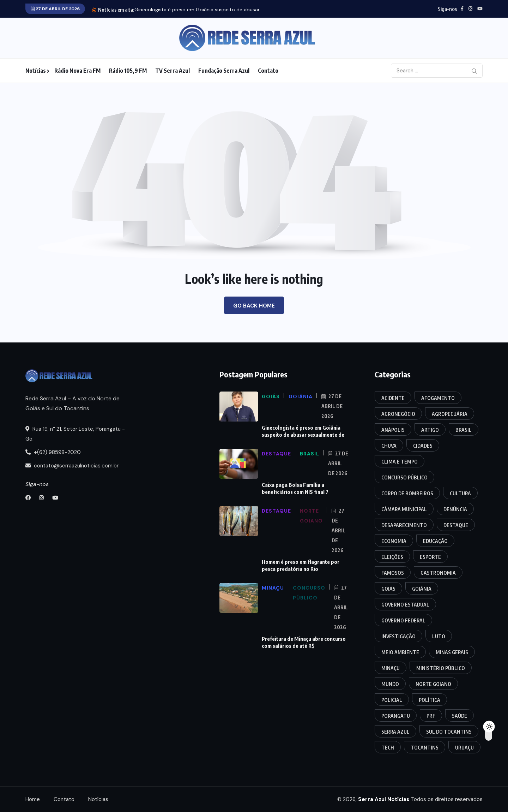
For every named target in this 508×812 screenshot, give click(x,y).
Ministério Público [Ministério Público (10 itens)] (441, 668)
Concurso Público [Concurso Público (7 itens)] (404, 477)
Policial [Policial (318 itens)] (392, 700)
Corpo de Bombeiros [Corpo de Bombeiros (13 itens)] (407, 493)
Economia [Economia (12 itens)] (394, 541)
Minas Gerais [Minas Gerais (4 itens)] (452, 652)
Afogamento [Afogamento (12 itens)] (438, 398)
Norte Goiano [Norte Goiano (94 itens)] (433, 684)
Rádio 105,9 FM (128, 71)
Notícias (36, 71)
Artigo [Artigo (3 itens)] (430, 430)
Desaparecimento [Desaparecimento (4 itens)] (404, 525)
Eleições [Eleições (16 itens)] (392, 557)
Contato (268, 71)
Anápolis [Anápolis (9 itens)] (393, 430)
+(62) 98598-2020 (53, 452)
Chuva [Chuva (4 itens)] (389, 446)
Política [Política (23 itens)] (430, 700)
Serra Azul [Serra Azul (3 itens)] (395, 732)
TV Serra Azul (173, 71)
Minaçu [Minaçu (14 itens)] (391, 668)
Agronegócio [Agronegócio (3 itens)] (398, 414)
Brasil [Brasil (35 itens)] (464, 430)
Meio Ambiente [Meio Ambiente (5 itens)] (400, 652)
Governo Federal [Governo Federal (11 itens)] (403, 620)
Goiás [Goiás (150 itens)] (388, 589)
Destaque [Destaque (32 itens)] (456, 525)
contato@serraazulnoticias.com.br (72, 466)
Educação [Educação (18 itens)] (435, 541)
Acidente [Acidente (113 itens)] (393, 398)
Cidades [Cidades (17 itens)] (423, 446)
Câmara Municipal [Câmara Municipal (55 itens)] (404, 509)
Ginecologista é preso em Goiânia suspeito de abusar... (198, 10)
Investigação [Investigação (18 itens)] (398, 636)
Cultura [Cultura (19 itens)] (460, 493)
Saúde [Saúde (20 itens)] (459, 716)
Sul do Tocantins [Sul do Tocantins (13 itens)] (449, 732)
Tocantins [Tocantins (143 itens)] (425, 748)
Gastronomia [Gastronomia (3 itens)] (438, 573)
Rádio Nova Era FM (77, 71)
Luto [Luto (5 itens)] (439, 636)
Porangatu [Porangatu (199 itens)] (396, 716)
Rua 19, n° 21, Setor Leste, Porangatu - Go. (75, 434)
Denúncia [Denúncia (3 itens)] (455, 509)
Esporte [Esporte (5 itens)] (430, 557)
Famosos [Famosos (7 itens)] (393, 573)
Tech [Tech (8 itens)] (388, 748)
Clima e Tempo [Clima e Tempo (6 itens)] (400, 462)
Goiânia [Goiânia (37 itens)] (422, 589)
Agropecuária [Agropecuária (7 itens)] (450, 414)
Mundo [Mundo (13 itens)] (390, 684)
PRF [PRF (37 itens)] (431, 716)
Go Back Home (254, 306)
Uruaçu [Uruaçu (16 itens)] (464, 748)
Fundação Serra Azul (224, 71)
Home (33, 799)
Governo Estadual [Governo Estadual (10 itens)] (405, 605)
